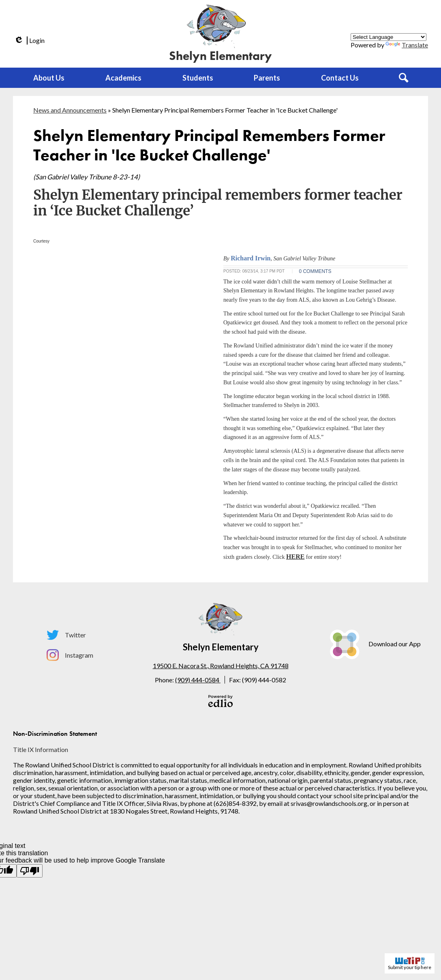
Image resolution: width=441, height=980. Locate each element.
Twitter (66, 635)
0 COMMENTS (315, 271)
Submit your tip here (410, 963)
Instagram (70, 655)
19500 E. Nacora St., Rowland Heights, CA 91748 (221, 666)
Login (29, 40)
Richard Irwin (250, 258)
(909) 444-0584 (198, 680)
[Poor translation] (30, 871)
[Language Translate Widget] (389, 37)
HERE (295, 557)
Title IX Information (41, 749)
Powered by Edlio (220, 701)
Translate (407, 45)
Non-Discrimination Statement (55, 734)
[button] (49, 78)
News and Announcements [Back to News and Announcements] (70, 110)
